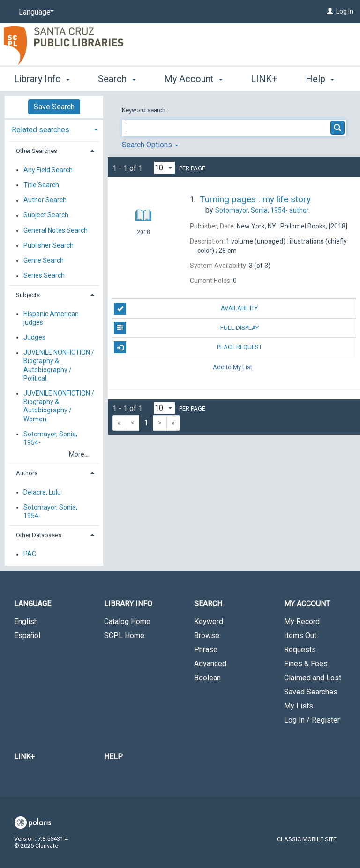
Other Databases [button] (39, 535)
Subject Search (46, 215)
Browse (207, 636)
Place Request (188, 347)
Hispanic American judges (51, 318)
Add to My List (232, 367)
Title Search (41, 185)
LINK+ (24, 757)
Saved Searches (311, 692)
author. (262, 210)
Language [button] (33, 604)
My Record (302, 621)
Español (27, 636)
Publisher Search (49, 245)
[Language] (35, 12)
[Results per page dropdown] (165, 168)
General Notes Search (56, 230)
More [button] (269, 79)
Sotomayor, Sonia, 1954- (50, 438)
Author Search (45, 200)
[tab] (54, 129)
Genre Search (44, 260)
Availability (186, 309)
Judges (34, 337)
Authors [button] (27, 473)
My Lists (299, 706)
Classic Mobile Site (307, 839)
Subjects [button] (28, 295)
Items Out (300, 636)
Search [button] (117, 77)
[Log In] (330, 11)
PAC (30, 554)
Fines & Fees (306, 664)
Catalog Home (127, 621)
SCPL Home (124, 636)
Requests (300, 650)
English (26, 621)
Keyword (209, 621)
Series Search (44, 276)
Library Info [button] (42, 77)
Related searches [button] (41, 130)
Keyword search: (145, 110)
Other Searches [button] (37, 151)
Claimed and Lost (313, 678)
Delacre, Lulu (42, 492)
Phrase (206, 650)
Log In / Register (312, 720)
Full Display (186, 328)
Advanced (210, 664)
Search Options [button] (150, 145)
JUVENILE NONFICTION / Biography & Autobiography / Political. (59, 366)
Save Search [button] (54, 107)
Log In (345, 11)
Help (113, 757)
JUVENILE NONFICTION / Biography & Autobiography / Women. (59, 406)
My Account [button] (193, 77)
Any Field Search (48, 170)
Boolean (207, 678)
